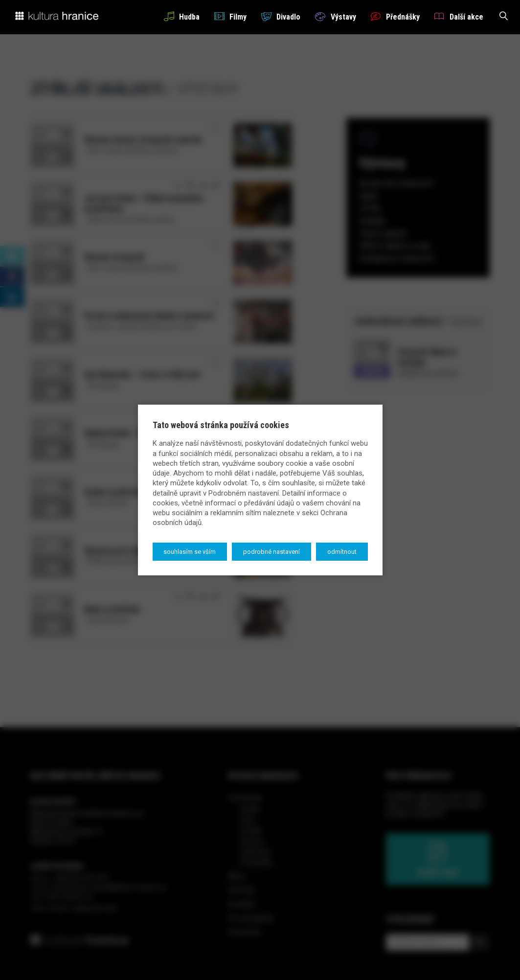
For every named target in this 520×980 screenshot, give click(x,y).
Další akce (459, 16)
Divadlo (281, 16)
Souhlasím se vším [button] (190, 552)
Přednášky (395, 16)
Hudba (182, 16)
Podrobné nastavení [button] (271, 552)
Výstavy (335, 16)
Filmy (230, 16)
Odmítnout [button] (342, 552)
